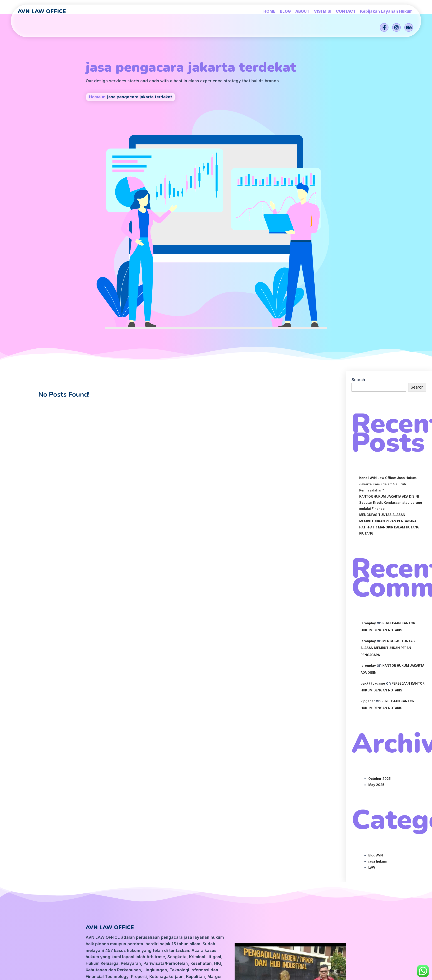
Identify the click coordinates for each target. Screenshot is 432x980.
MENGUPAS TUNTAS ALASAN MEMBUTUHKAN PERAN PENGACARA (388, 467)
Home (95, 128)
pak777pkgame (373, 503)
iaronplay (368, 443)
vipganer (368, 520)
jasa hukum (377, 681)
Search (358, 199)
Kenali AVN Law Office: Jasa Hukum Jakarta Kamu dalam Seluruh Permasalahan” (388, 303)
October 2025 (380, 598)
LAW (372, 687)
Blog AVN (376, 675)
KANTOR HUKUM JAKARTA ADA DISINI (389, 316)
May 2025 (376, 604)
